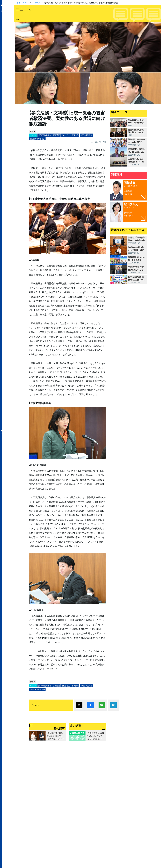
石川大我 (75, 135)
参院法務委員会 (86, 135)
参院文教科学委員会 (37, 139)
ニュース (36, 2)
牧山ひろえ (66, 135)
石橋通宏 (56, 135)
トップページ (22, 2)
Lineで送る (102, 705)
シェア (90, 705)
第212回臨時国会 (45, 135)
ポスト (79, 705)
